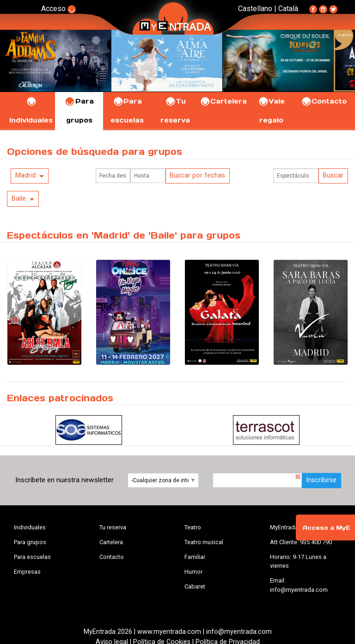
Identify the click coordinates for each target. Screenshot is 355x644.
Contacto (324, 101)
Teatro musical (204, 542)
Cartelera (223, 101)
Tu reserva (113, 527)
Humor (193, 572)
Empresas (27, 572)
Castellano (255, 9)
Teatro (193, 527)
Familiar (195, 557)
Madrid (25, 175)
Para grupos (30, 542)
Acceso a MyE (326, 528)
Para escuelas (32, 557)
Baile (19, 199)
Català (288, 9)
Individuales (30, 527)
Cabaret (195, 586)
